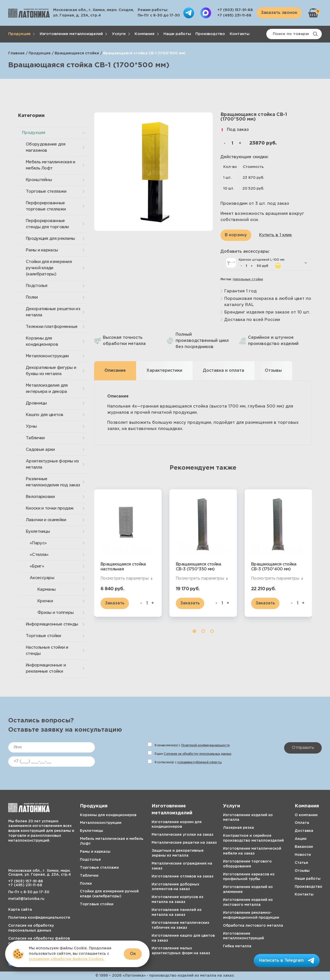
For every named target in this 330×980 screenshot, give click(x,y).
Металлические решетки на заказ (184, 843)
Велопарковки (40, 497)
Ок (133, 954)
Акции (301, 839)
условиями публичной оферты (199, 762)
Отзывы (302, 871)
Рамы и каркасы (42, 250)
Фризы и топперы (56, 613)
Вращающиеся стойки (77, 53)
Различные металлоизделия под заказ (53, 482)
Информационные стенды (52, 624)
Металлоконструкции (47, 356)
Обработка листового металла (253, 926)
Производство (210, 34)
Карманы (46, 590)
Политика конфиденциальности (39, 918)
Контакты (240, 34)
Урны (31, 426)
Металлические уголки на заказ (183, 835)
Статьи (301, 863)
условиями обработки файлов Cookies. (67, 959)
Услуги (119, 34)
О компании (306, 815)
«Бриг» (37, 566)
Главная (16, 53)
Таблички (35, 438)
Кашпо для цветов (44, 415)
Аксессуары (42, 578)
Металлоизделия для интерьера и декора (47, 389)
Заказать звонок (279, 13)
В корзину (236, 235)
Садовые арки (40, 450)
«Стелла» (39, 555)
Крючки (45, 601)
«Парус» (38, 543)
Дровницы (36, 403)
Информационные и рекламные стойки (46, 668)
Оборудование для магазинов (46, 147)
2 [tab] (203, 631)
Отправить (303, 748)
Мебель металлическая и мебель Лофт (51, 165)
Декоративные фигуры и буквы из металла (51, 371)
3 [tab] (212, 631)
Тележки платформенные (52, 327)
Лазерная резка (238, 828)
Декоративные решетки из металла (53, 312)
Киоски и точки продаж (50, 508)
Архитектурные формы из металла (52, 464)
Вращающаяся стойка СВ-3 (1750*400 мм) (274, 567)
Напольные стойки (248, 279)
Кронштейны (39, 180)
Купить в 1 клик (275, 235)
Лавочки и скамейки (46, 520)
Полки (32, 297)
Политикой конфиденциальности (205, 745)
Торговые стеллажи (46, 192)
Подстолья (37, 286)
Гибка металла (237, 946)
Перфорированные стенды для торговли (47, 224)
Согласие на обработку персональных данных (197, 754)
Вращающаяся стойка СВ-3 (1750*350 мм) (198, 567)
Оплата (302, 823)
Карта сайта (20, 910)
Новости (303, 855)
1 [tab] (194, 631)
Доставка (304, 831)
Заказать (115, 603)
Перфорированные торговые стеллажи (46, 206)
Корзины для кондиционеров (42, 341)
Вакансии (304, 847)
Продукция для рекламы (50, 239)
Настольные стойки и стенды (47, 651)
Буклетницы (38, 532)
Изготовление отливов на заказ (183, 876)
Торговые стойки (43, 636)
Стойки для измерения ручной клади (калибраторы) (49, 268)
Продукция (19, 34)
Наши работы (177, 34)
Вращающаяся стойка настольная (123, 567)
